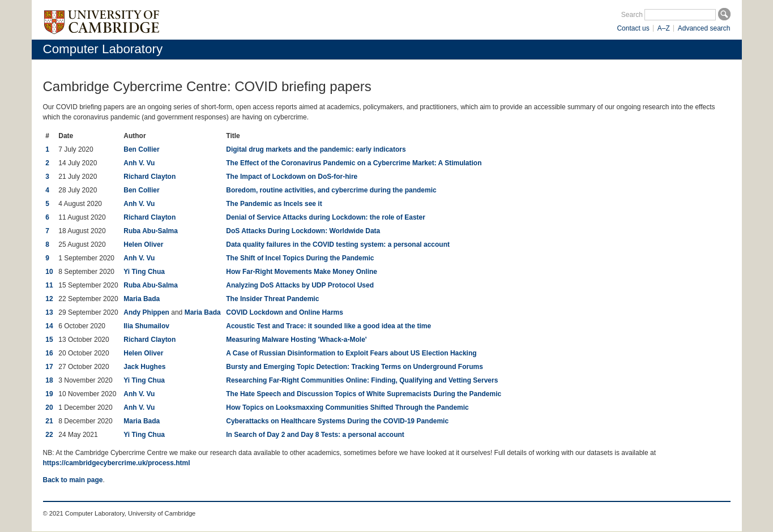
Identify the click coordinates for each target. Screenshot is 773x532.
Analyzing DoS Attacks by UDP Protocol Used (300, 285)
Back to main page (73, 480)
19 (49, 394)
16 (49, 353)
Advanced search (704, 28)
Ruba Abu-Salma (151, 231)
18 (49, 380)
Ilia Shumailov (146, 326)
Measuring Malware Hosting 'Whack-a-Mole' (296, 340)
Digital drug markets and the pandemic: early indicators (316, 149)
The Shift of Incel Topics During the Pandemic (300, 258)
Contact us (633, 28)
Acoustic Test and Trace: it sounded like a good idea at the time (328, 326)
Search (632, 15)
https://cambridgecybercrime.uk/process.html (117, 463)
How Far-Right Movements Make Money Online (302, 272)
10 (49, 272)
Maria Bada (142, 299)
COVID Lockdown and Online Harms (285, 312)
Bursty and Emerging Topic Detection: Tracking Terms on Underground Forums (355, 367)
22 (49, 435)
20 (49, 407)
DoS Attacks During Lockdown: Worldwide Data (303, 231)
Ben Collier (141, 149)
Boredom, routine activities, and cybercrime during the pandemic (331, 190)
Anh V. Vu (139, 163)
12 (49, 299)
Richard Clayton (150, 177)
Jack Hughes (144, 367)
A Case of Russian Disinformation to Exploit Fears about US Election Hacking (351, 353)
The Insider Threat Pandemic (272, 299)
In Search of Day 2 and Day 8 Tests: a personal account (315, 435)
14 (49, 326)
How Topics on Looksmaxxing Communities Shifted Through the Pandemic (347, 407)
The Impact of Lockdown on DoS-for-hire (292, 177)
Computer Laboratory (103, 49)
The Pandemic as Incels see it (274, 204)
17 (49, 367)
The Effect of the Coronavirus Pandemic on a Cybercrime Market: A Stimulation (354, 163)
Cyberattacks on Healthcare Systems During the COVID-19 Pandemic (337, 421)
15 (49, 340)
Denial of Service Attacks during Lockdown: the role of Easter (326, 217)
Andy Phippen (146, 312)
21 (49, 421)
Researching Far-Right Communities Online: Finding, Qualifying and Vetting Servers (362, 380)
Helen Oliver (143, 244)
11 (49, 285)
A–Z (664, 28)
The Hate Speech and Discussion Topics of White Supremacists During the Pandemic (364, 394)
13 (49, 312)
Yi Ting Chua (144, 272)
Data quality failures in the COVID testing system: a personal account (338, 244)
